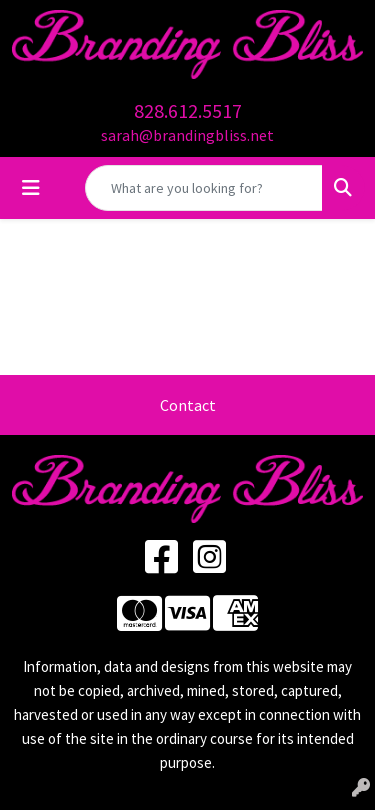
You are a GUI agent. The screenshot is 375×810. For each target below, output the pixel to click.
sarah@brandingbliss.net (187, 135)
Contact (188, 405)
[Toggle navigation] (31, 188)
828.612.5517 (188, 110)
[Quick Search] (204, 188)
